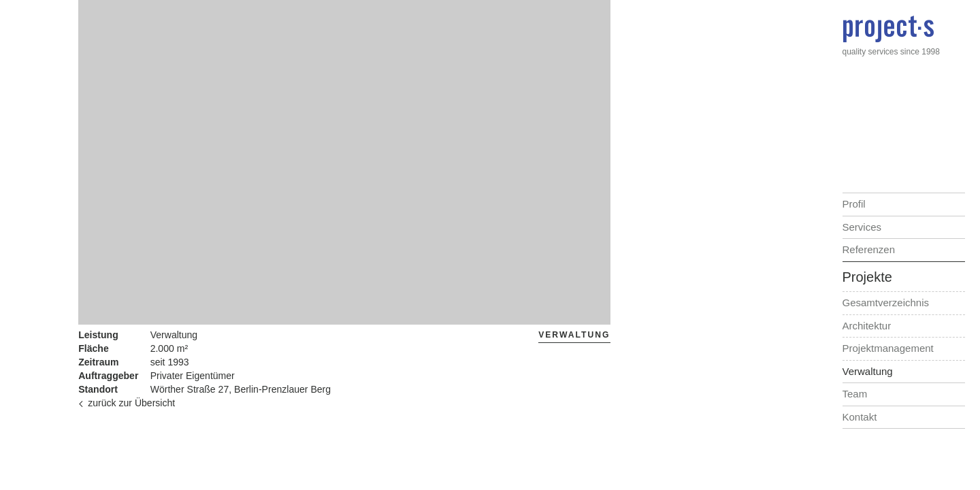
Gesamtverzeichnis (886, 303)
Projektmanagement (888, 348)
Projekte (867, 277)
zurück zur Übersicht (127, 403)
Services (862, 227)
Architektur (867, 326)
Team (855, 394)
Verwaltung (868, 371)
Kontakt (860, 417)
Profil (854, 204)
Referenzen (869, 249)
